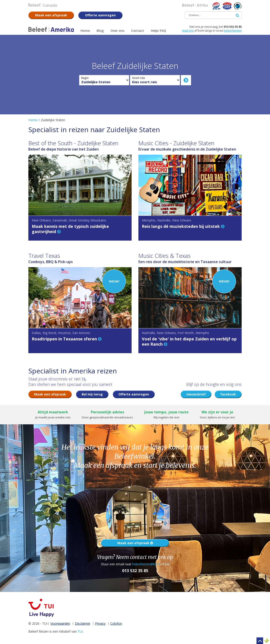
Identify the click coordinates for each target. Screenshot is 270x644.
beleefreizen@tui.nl (146, 564)
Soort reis (139, 78)
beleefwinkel (233, 30)
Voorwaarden (60, 623)
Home (33, 120)
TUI (80, 631)
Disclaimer (83, 623)
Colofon (116, 623)
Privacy (100, 623)
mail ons (188, 30)
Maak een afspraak (135, 543)
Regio (85, 78)
